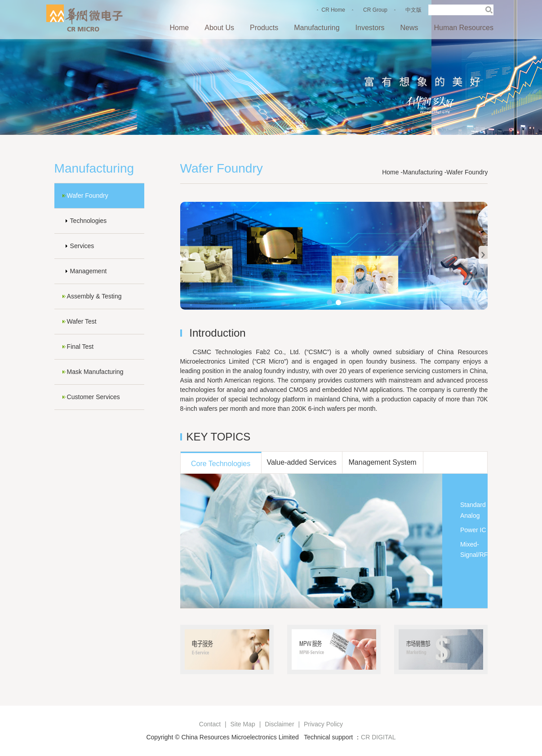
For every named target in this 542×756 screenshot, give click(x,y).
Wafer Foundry (88, 196)
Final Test (80, 347)
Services (82, 246)
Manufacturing (317, 28)
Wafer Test (82, 321)
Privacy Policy (323, 724)
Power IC (473, 530)
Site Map (243, 724)
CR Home (333, 10)
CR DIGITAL (378, 737)
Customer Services (93, 397)
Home (180, 28)
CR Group (375, 10)
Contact (210, 724)
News (409, 28)
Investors (370, 28)
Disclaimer (279, 724)
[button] (329, 302)
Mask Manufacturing (95, 372)
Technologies (89, 221)
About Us (219, 28)
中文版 (413, 10)
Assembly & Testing (94, 296)
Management (89, 271)
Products (264, 28)
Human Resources (464, 28)
